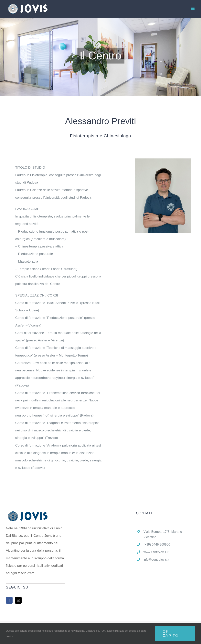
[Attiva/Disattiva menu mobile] (193, 8)
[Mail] (18, 600)
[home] (34, 515)
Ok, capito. (171, 634)
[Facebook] (9, 600)
